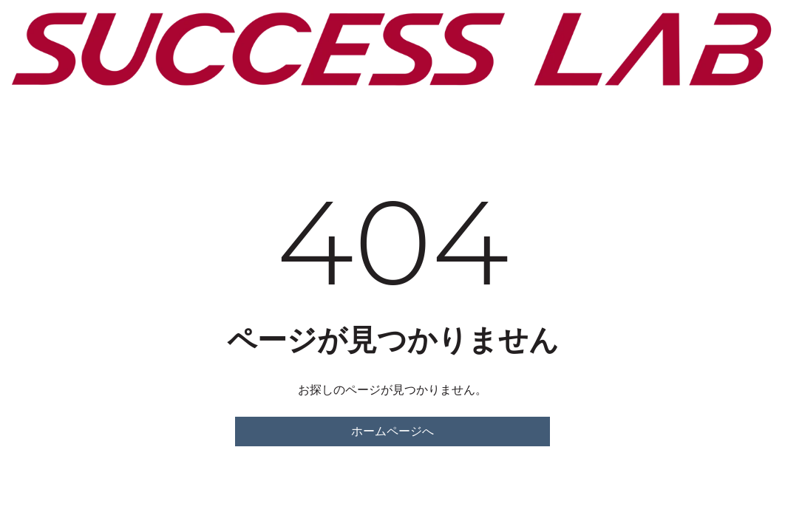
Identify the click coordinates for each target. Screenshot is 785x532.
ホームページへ (392, 431)
